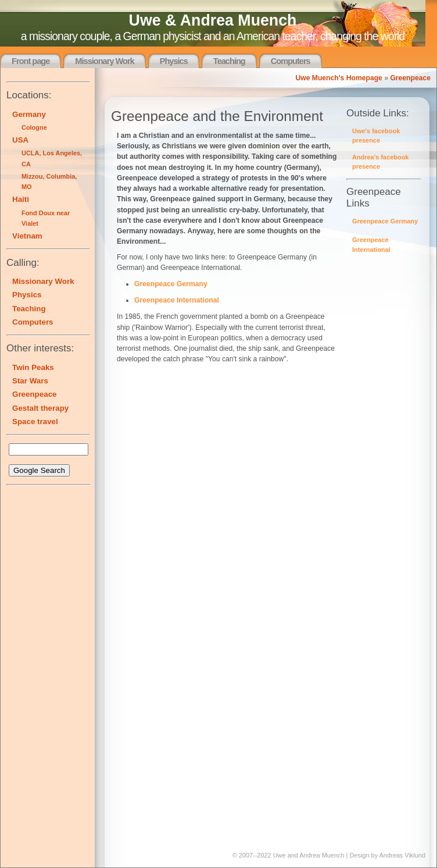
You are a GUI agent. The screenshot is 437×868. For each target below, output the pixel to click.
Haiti (21, 199)
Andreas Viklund (402, 855)
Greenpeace (410, 78)
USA (20, 140)
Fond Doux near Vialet (46, 218)
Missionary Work (104, 61)
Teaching (229, 61)
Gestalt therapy (40, 408)
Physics (174, 61)
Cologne (34, 127)
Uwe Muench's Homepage (339, 78)
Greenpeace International (177, 300)
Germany (29, 114)
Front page (31, 61)
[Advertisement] (41, 666)
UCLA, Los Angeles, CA (52, 158)
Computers (291, 61)
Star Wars (30, 381)
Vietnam (27, 236)
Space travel (35, 421)
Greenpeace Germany (385, 221)
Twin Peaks (33, 367)
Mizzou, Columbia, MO (49, 182)
